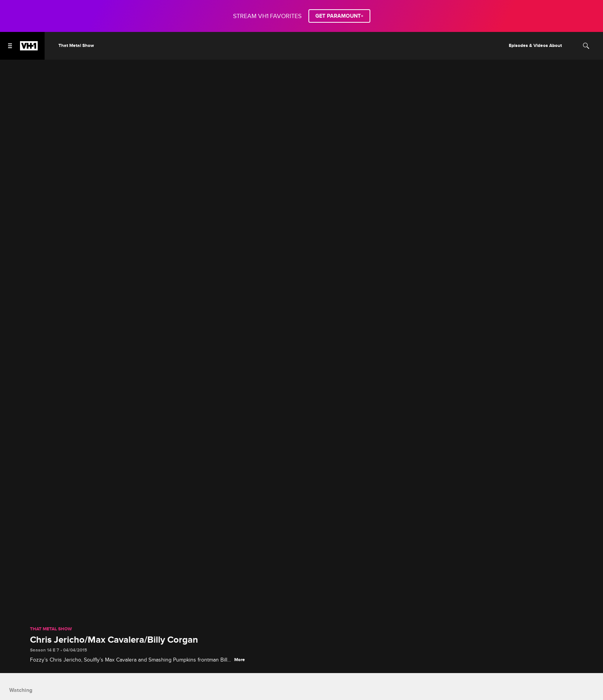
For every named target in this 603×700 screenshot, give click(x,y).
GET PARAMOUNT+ (339, 16)
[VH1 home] (29, 48)
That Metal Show (51, 629)
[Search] (586, 46)
